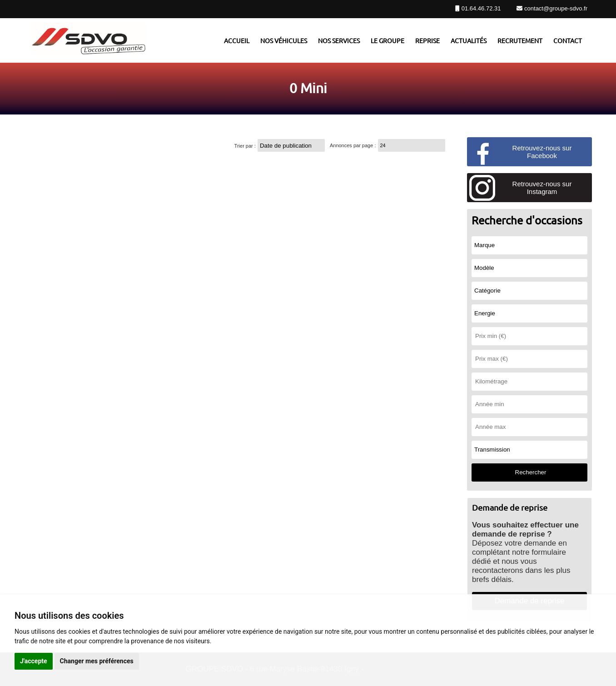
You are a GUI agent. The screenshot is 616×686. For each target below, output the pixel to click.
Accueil (237, 40)
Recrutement (520, 40)
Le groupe (387, 40)
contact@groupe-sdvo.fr (555, 8)
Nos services (339, 40)
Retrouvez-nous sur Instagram (542, 188)
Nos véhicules (284, 40)
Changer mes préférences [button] (97, 661)
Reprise (427, 40)
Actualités (469, 40)
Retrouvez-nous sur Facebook (542, 152)
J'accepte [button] (34, 661)
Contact (568, 40)
